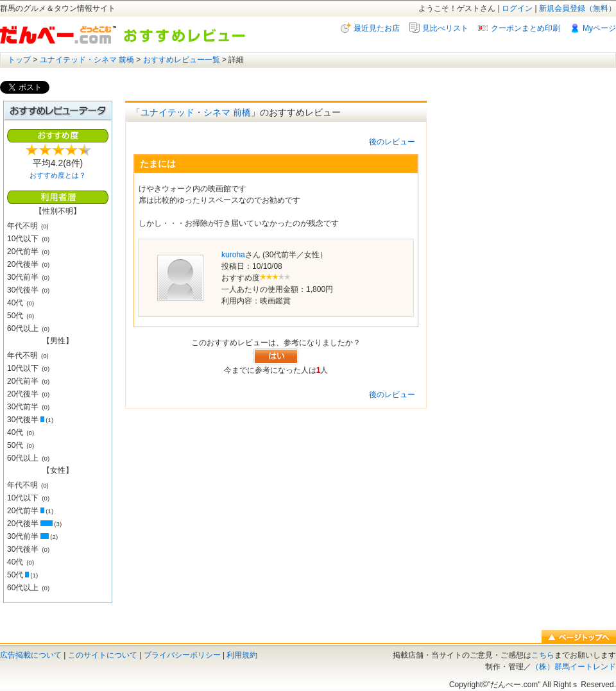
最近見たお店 (377, 28)
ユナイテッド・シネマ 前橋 (87, 60)
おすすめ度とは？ (58, 175)
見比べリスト (445, 28)
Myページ (599, 28)
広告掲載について (31, 655)
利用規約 (242, 655)
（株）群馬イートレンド (574, 667)
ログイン (517, 8)
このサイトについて (103, 655)
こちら (543, 655)
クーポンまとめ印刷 (526, 28)
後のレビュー (392, 142)
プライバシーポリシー (182, 655)
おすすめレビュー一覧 (182, 60)
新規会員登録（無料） (577, 8)
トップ (19, 60)
